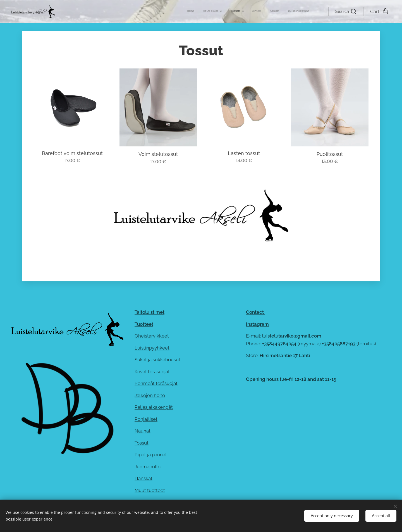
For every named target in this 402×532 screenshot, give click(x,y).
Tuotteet (144, 324)
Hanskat (143, 478)
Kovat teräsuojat (152, 372)
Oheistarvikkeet (152, 336)
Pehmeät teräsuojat (156, 383)
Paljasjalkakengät (154, 407)
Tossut (142, 443)
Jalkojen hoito (150, 395)
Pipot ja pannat (151, 455)
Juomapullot (148, 467)
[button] (346, 11)
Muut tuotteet (150, 490)
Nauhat (143, 431)
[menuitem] (261, 11)
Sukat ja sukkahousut (157, 360)
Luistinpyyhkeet (152, 348)
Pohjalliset (146, 419)
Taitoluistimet (149, 312)
